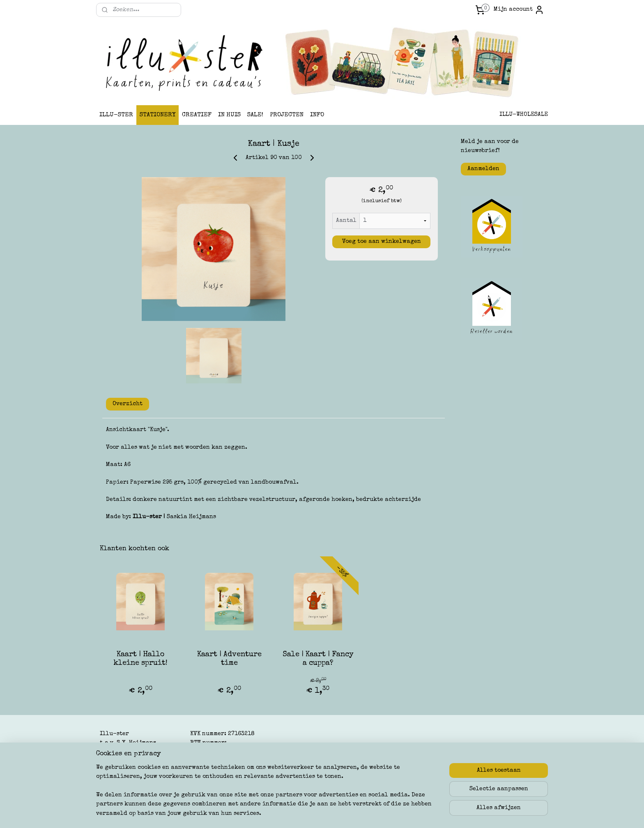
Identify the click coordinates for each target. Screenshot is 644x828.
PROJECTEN (287, 115)
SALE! (255, 115)
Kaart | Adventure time (229, 659)
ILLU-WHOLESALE (524, 115)
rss (303, 813)
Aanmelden (483, 169)
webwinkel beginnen (333, 813)
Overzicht (128, 404)
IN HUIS (229, 115)
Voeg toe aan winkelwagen (382, 242)
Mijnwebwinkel (406, 813)
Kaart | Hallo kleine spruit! (141, 659)
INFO (317, 115)
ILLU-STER (116, 115)
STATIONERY (158, 115)
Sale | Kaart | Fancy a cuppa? (318, 659)
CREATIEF (197, 115)
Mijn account (519, 10)
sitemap (287, 813)
